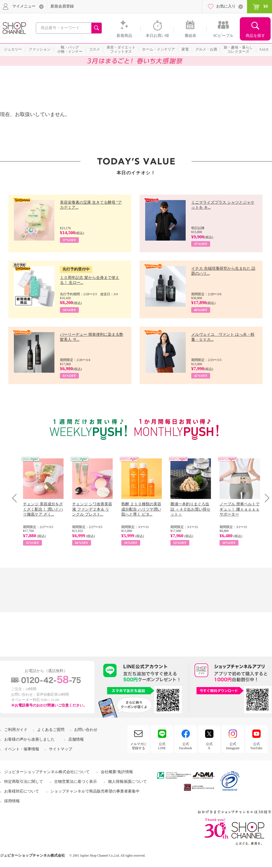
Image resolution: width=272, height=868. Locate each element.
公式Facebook (186, 746)
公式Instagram (233, 746)
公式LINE (162, 746)
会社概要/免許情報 (117, 772)
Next (265, 498)
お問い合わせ (86, 730)
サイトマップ (61, 749)
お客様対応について (22, 791)
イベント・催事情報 (22, 749)
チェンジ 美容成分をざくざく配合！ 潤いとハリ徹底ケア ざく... (43, 509)
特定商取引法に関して (24, 782)
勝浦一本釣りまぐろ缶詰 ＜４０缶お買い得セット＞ (190, 509)
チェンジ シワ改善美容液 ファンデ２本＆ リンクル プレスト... (92, 509)
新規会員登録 (62, 6)
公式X (209, 746)
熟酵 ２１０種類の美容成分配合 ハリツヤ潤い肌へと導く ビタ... (141, 509)
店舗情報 (76, 739)
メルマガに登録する (138, 746)
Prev (17, 498)
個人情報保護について (127, 782)
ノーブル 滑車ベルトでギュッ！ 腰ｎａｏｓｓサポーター (240, 509)
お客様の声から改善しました (29, 739)
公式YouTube (256, 746)
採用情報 (12, 801)
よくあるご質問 (51, 730)
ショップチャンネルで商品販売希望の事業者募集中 (95, 791)
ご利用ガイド (16, 730)
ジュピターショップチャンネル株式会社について (47, 772)
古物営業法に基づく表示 (75, 782)
